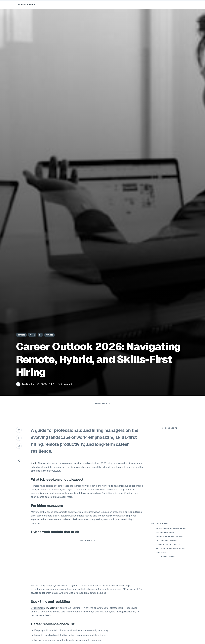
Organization (38, 608)
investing (51, 608)
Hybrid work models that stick (170, 536)
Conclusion (161, 552)
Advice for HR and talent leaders (171, 548)
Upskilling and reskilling (166, 540)
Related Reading (169, 556)
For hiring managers (165, 532)
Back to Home (26, 5)
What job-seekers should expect (171, 528)
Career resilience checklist (168, 544)
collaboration (136, 486)
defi (63, 585)
